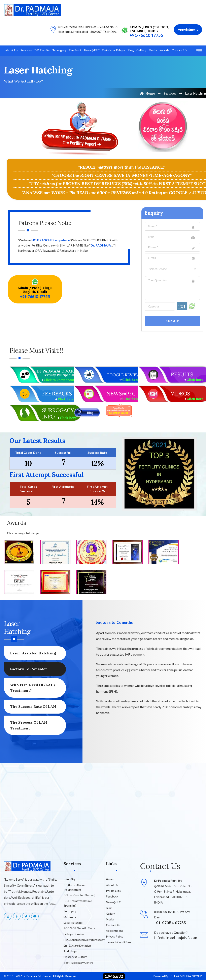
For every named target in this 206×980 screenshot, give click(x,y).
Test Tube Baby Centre (78, 963)
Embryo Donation (74, 934)
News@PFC (92, 50)
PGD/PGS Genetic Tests (79, 928)
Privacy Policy (115, 936)
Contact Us (179, 50)
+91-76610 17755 (146, 35)
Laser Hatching (73, 923)
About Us (12, 50)
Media (153, 50)
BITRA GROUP (192, 976)
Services (26, 50)
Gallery (141, 50)
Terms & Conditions (119, 942)
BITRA (175, 976)
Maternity (70, 917)
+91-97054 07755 (170, 923)
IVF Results (42, 50)
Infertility (70, 879)
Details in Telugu (114, 50)
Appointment (114, 931)
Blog (131, 50)
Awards (164, 50)
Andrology (70, 951)
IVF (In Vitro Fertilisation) (79, 895)
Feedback (75, 50)
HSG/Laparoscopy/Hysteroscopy (84, 940)
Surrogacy (59, 50)
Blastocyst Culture (75, 957)
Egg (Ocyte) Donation (77, 945)
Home (147, 93)
